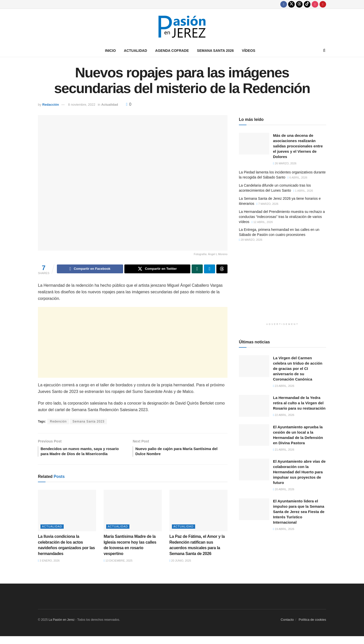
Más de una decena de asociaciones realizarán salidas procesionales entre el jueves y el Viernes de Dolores (298, 146)
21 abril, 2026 (284, 450)
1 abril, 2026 (303, 191)
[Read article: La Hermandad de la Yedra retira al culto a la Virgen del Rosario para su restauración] (254, 406)
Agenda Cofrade (172, 51)
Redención (58, 422)
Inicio (110, 51)
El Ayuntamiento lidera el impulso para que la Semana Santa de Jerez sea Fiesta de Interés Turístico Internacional (299, 512)
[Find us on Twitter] (291, 4)
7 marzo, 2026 (268, 204)
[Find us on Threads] (299, 4)
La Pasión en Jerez (62, 628)
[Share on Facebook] (90, 269)
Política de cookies (312, 627)
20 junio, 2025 (180, 568)
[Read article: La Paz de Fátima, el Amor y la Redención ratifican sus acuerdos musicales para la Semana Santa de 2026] (198, 518)
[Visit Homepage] (182, 27)
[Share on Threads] (222, 269)
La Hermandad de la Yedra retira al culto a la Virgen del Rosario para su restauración (299, 403)
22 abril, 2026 (284, 415)
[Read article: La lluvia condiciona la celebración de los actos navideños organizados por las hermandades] (67, 518)
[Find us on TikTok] (307, 4)
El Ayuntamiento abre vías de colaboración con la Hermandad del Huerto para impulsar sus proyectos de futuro (299, 472)
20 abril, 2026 (284, 489)
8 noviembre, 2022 (82, 105)
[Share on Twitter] (157, 269)
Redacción (51, 105)
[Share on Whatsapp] (197, 269)
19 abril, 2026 (284, 529)
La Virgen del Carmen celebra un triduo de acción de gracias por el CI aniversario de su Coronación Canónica (298, 369)
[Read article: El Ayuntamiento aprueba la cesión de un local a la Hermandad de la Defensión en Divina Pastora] (254, 435)
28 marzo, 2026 (251, 240)
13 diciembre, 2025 (118, 568)
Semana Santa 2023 (88, 422)
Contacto (287, 627)
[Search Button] (324, 51)
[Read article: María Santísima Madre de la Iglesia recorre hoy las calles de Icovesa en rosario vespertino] (133, 518)
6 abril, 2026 (298, 177)
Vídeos (249, 51)
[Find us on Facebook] (284, 4)
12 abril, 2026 (262, 222)
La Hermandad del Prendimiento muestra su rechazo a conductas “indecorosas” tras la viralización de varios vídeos (282, 217)
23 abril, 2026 (284, 386)
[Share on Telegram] (210, 269)
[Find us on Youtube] (323, 4)
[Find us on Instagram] (315, 4)
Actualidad (135, 51)
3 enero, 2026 (49, 568)
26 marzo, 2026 (285, 163)
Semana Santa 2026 (215, 51)
